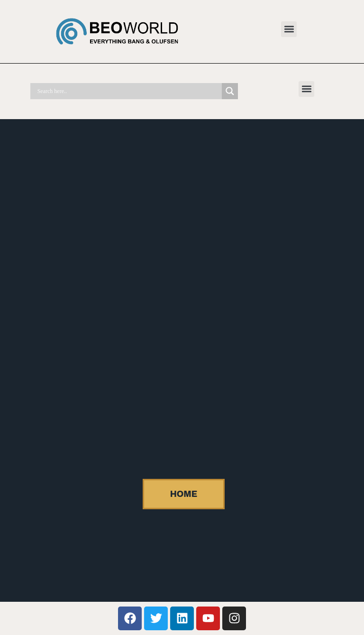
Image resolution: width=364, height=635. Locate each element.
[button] (289, 29)
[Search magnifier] (230, 91)
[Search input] (128, 91)
